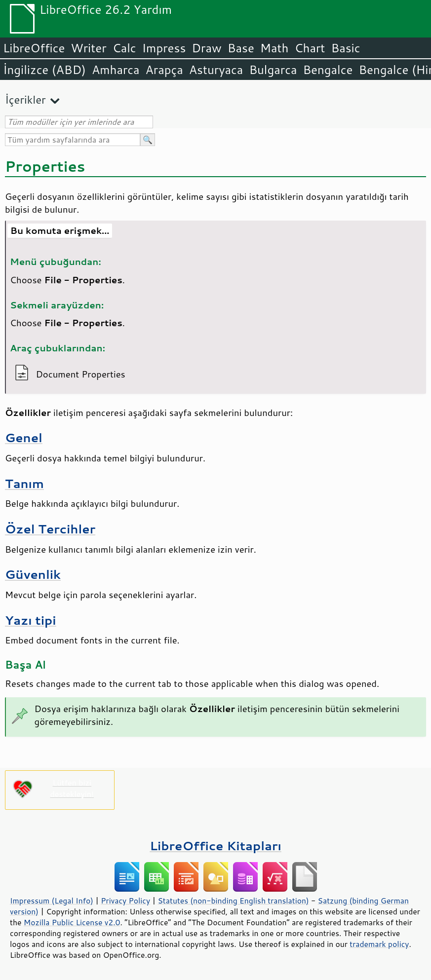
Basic (345, 48)
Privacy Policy (125, 901)
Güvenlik (33, 574)
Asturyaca (216, 70)
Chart (310, 48)
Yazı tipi (31, 620)
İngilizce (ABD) (44, 70)
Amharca (116, 70)
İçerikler (25, 99)
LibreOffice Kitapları (215, 846)
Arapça (164, 70)
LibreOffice (34, 48)
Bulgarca (273, 70)
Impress (164, 48)
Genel (24, 437)
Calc (124, 48)
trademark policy (379, 944)
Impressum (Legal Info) (52, 901)
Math (274, 48)
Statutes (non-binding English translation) (233, 901)
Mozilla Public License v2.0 (72, 922)
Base (241, 48)
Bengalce (328, 70)
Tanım (24, 483)
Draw (206, 48)
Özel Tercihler (50, 529)
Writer (88, 48)
